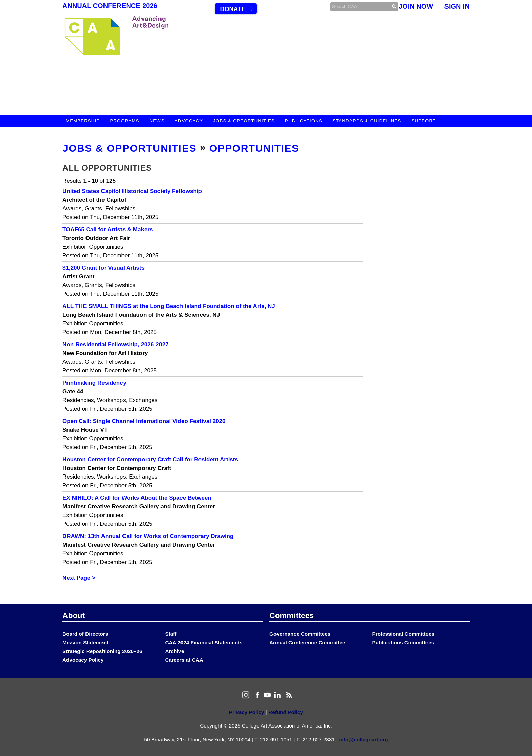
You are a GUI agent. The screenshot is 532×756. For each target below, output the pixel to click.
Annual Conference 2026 (110, 6)
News (157, 121)
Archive (175, 651)
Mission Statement (85, 643)
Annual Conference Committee (307, 643)
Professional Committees (403, 634)
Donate (233, 9)
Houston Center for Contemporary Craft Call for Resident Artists (150, 459)
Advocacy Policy (83, 660)
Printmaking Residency (94, 383)
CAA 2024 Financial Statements (204, 643)
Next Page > (79, 578)
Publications (304, 121)
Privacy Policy (247, 712)
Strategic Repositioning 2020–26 (102, 651)
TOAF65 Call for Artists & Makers (108, 229)
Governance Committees (300, 634)
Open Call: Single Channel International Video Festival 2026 (144, 421)
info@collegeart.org (363, 740)
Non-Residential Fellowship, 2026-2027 (116, 344)
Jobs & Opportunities (244, 121)
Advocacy (189, 121)
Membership (83, 121)
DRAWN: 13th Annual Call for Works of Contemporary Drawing (148, 536)
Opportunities (254, 148)
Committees (292, 615)
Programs (125, 121)
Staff (171, 634)
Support (423, 121)
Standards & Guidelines (367, 121)
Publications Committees (403, 643)
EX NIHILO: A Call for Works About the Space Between (137, 498)
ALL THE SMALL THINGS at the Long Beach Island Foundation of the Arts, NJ (169, 306)
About (74, 615)
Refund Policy (286, 712)
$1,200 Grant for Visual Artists (103, 268)
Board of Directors (85, 634)
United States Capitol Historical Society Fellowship (132, 191)
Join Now (416, 6)
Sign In (457, 6)
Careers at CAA (184, 660)
